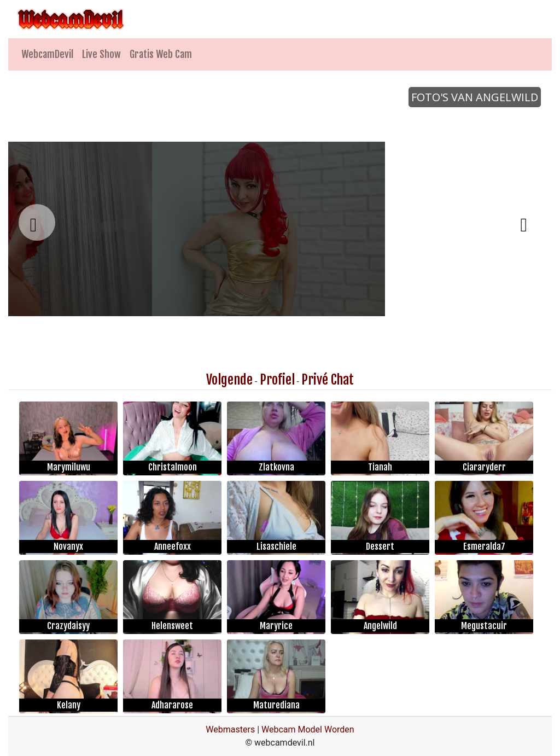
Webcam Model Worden (308, 729)
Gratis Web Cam (161, 54)
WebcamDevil (47, 54)
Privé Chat (328, 380)
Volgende (229, 380)
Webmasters (230, 729)
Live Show (101, 54)
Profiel (277, 380)
